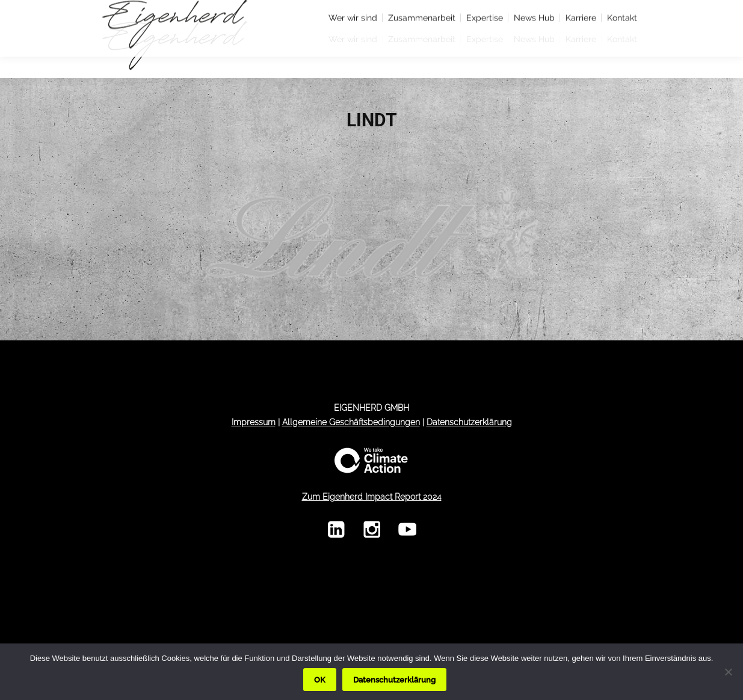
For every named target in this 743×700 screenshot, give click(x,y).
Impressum (254, 422)
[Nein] (728, 672)
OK (320, 680)
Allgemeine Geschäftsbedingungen (351, 422)
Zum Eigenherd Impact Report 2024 (372, 497)
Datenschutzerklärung (469, 422)
